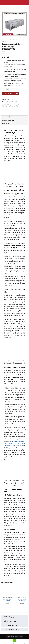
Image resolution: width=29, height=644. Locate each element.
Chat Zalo (5, 642)
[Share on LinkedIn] (18, 105)
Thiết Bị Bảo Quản (13, 40)
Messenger (24, 642)
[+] (3, 616)
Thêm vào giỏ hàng (11, 94)
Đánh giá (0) (6, 124)
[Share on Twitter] (9, 105)
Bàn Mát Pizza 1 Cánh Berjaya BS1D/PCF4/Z (22, 601)
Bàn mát (6, 197)
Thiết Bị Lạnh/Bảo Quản (10, 629)
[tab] (14, 114)
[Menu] (2, 3)
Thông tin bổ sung (8, 117)
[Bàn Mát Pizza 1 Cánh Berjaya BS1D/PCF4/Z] (22, 590)
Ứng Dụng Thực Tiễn (8, 120)
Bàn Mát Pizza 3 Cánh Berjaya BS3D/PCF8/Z (7, 601)
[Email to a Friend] (12, 105)
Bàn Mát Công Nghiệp (12, 102)
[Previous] (1, 595)
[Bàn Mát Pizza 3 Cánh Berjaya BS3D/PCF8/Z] (7, 590)
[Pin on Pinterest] (15, 105)
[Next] (28, 595)
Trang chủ (5, 40)
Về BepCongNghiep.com (10, 616)
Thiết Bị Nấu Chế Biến (10, 625)
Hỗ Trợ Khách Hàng (9, 621)
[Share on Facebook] (7, 105)
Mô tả (4, 114)
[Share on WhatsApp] (4, 105)
